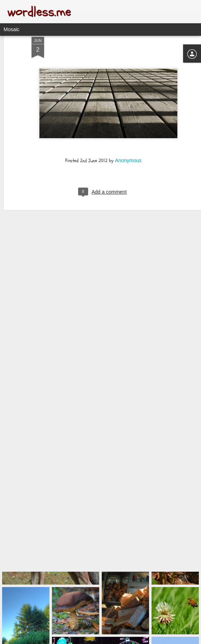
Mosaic (11, 29)
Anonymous (128, 141)
